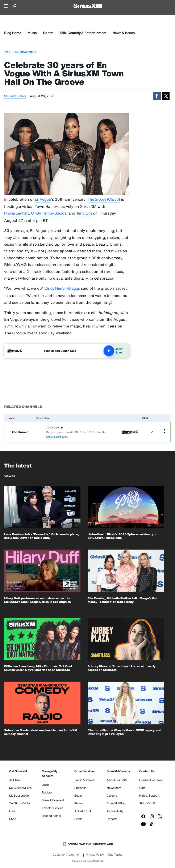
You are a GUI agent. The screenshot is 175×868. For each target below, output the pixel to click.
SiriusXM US (147, 803)
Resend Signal (51, 816)
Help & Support (149, 795)
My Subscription (20, 795)
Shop (13, 819)
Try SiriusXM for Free (20, 807)
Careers (112, 795)
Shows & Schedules (57, 437)
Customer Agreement (67, 855)
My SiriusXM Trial (21, 788)
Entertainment (25, 52)
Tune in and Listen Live (60, 351)
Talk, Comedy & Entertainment (83, 33)
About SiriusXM (117, 780)
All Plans (15, 780)
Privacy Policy (95, 855)
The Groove (20, 432)
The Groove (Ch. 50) (104, 199)
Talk (7, 52)
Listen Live (116, 351)
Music (32, 33)
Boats (78, 795)
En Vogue (43, 199)
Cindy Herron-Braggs (49, 213)
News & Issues (124, 33)
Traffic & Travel (84, 780)
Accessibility (115, 811)
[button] (157, 96)
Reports (112, 819)
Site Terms (115, 855)
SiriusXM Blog (116, 803)
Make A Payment (53, 800)
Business (80, 788)
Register (47, 792)
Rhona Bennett (16, 213)
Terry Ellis (84, 213)
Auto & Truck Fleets (83, 815)
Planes (79, 803)
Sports (48, 33)
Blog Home (13, 33)
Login (45, 785)
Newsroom (114, 788)
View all (10, 476)
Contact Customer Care (151, 784)
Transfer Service (53, 808)
